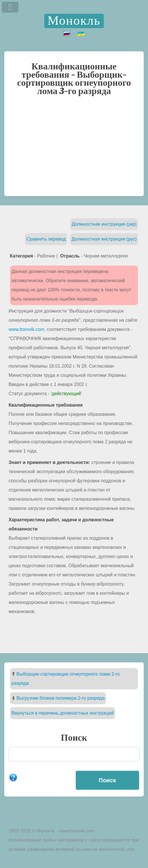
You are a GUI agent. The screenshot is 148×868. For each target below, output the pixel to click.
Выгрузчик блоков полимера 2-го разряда (60, 698)
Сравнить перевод (46, 239)
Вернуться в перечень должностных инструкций (63, 713)
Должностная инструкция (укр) (104, 224)
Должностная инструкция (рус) (104, 239)
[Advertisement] (74, 149)
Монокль (74, 21)
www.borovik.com (26, 329)
